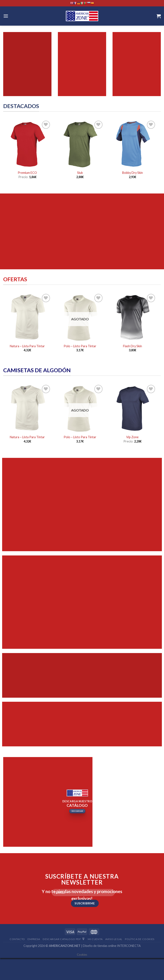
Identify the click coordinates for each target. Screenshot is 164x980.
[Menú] (6, 16)
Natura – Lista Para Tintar (27, 346)
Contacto (17, 939)
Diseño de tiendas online (100, 946)
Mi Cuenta (95, 939)
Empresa (34, 939)
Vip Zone (132, 437)
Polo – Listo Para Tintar (80, 346)
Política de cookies (140, 939)
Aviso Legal (114, 939)
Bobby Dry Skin (133, 173)
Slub (80, 173)
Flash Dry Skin (133, 346)
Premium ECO (27, 173)
